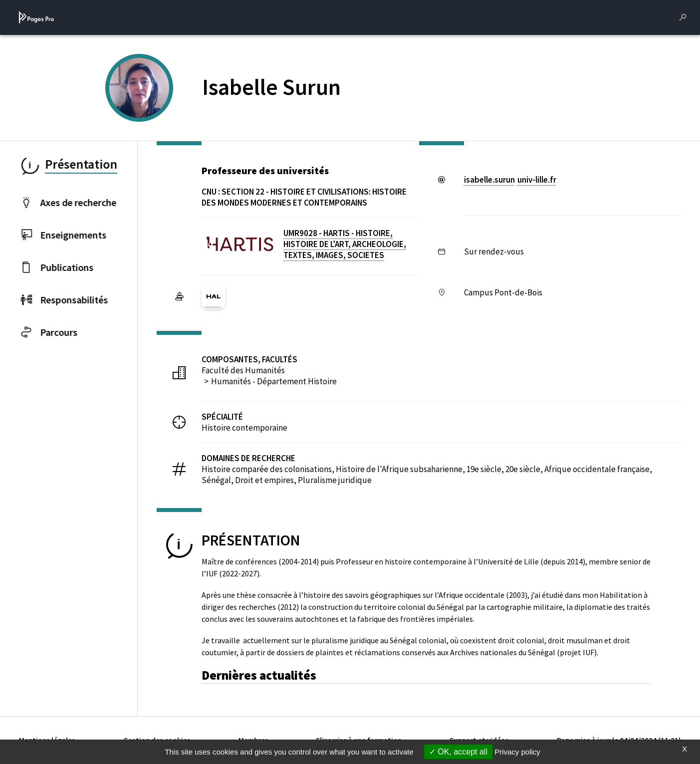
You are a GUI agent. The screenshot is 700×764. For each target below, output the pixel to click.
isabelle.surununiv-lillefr (510, 180)
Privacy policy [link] (517, 752)
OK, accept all (458, 752)
